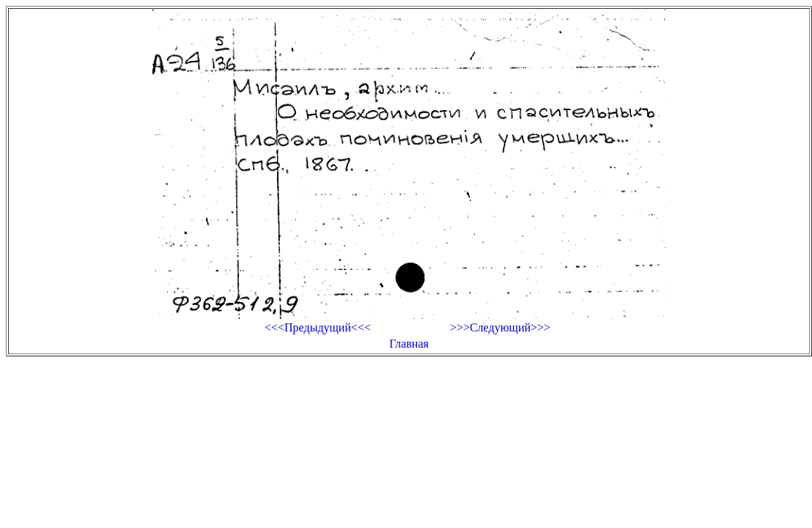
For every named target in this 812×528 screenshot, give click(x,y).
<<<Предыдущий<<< (318, 327)
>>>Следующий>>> (500, 327)
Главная (409, 344)
